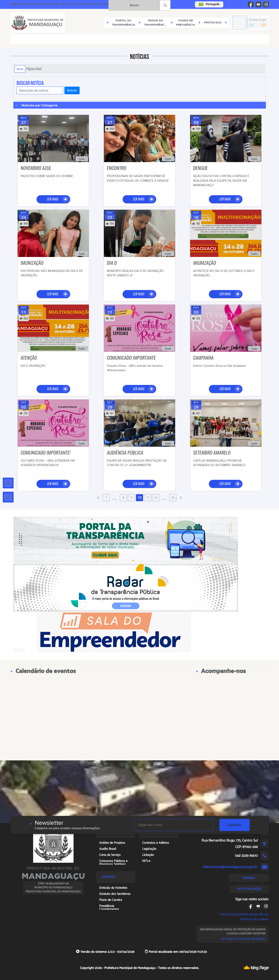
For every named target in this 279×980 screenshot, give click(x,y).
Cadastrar (235, 825)
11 (148, 498)
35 (173, 498)
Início (20, 69)
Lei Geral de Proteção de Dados (243, 939)
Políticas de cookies (254, 919)
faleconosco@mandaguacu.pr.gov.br (230, 867)
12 (156, 498)
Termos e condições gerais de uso (244, 914)
